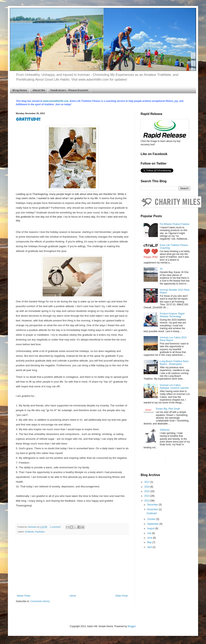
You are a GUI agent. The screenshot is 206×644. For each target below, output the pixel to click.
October (152, 519)
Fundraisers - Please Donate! (69, 90)
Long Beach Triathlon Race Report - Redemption (174, 363)
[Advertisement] (72, 565)
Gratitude (29, 532)
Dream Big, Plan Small (168, 409)
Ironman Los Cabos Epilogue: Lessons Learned (174, 387)
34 (161, 269)
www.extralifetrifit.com (56, 101)
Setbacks (165, 430)
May (150, 542)
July (150, 533)
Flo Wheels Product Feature (175, 224)
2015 (147, 491)
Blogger (132, 626)
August (151, 528)
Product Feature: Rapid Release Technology (172, 315)
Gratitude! (28, 120)
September (153, 524)
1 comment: (56, 527)
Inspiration (40, 532)
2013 (147, 501)
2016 (147, 487)
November (153, 509)
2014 (147, 496)
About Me (39, 90)
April (150, 547)
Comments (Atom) (40, 601)
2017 (147, 482)
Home (73, 596)
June (150, 538)
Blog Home (20, 90)
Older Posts (122, 596)
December (153, 505)
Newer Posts (24, 596)
